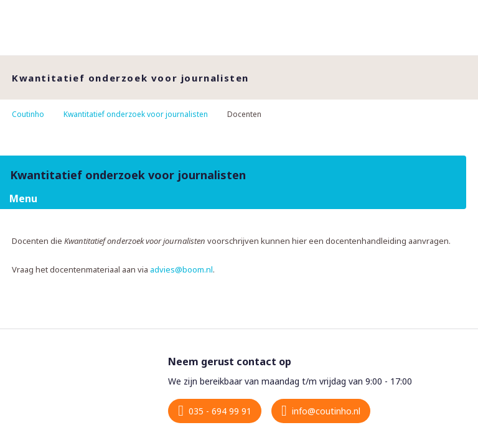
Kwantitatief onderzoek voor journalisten (136, 114)
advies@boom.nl (181, 269)
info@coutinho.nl (326, 411)
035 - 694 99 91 (220, 411)
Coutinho (28, 114)
